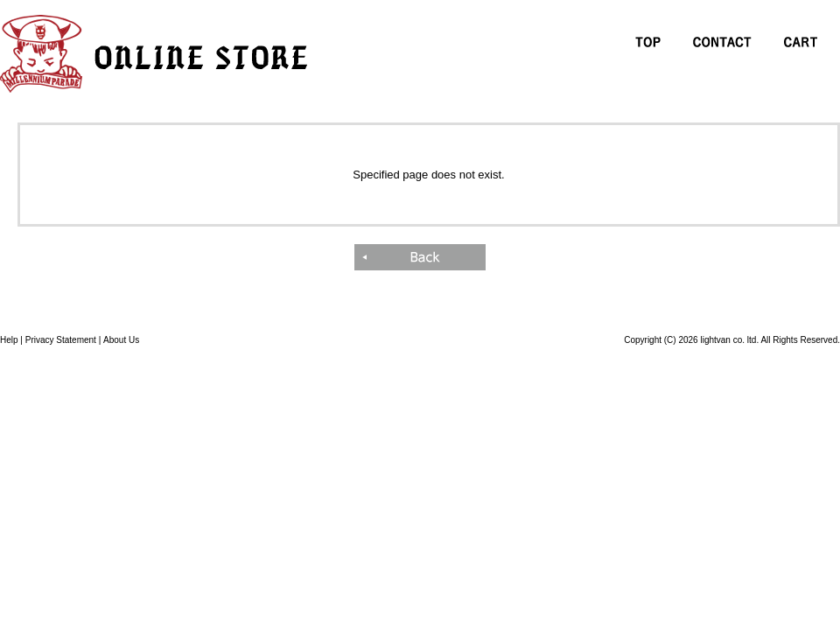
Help (9, 340)
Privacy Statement (61, 340)
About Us (121, 340)
